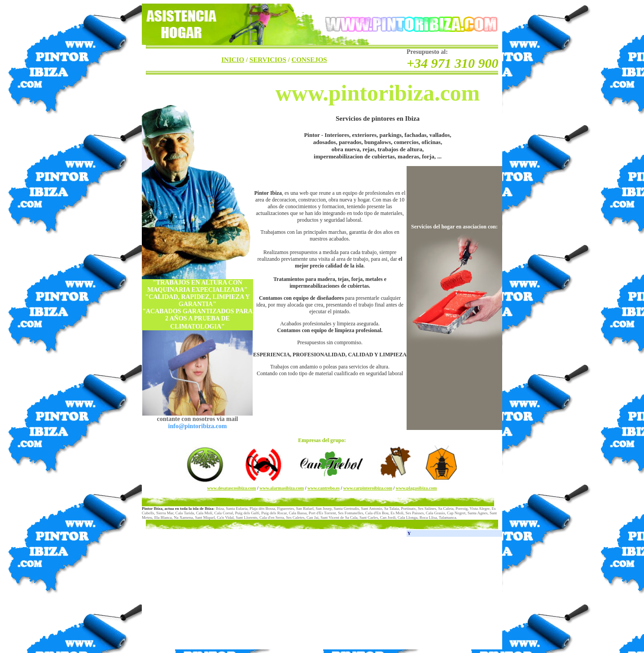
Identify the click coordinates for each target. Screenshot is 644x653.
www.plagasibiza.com (416, 488)
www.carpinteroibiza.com (368, 488)
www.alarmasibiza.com (282, 488)
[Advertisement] (209, 593)
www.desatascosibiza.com (232, 488)
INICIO (233, 60)
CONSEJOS (309, 60)
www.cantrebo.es (324, 488)
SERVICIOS (268, 60)
